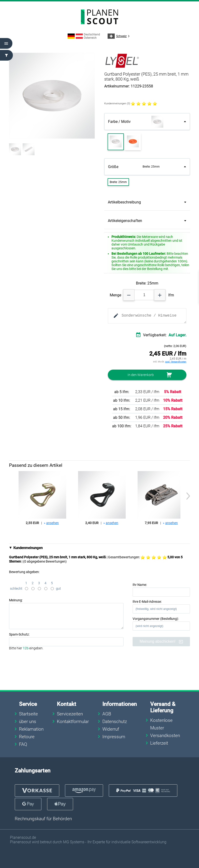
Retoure (27, 737)
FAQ (23, 744)
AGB (107, 714)
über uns (28, 721)
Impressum (114, 737)
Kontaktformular (73, 721)
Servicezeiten (70, 714)
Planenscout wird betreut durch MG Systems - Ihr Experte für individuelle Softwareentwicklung (88, 842)
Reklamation (31, 729)
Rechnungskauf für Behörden (43, 819)
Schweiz (119, 36)
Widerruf (111, 729)
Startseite (28, 714)
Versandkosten (165, 735)
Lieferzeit (159, 743)
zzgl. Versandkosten (176, 362)
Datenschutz (115, 721)
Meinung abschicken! (162, 642)
